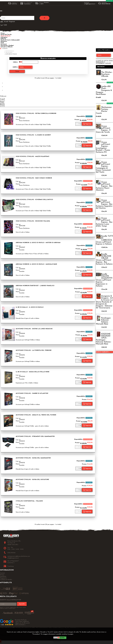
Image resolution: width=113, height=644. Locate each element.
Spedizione (3, 576)
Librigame (4, 37)
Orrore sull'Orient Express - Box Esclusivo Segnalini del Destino (104, 204)
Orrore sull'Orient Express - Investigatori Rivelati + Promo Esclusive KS (103, 147)
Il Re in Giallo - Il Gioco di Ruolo (30, 307)
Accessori (4, 44)
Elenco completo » (103, 352)
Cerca (15, 62)
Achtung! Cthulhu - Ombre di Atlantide (32, 393)
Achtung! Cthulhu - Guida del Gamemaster (33, 458)
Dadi (2, 43)
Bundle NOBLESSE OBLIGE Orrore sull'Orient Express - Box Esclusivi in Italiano (104, 259)
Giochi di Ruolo (6, 36)
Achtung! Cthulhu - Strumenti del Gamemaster (35, 436)
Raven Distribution (24, 121)
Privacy (78, 634)
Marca (15, 67)
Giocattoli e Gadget (7, 46)
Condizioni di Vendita (6, 580)
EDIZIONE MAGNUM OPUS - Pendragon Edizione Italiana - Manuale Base (104, 339)
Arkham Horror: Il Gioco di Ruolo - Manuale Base (36, 264)
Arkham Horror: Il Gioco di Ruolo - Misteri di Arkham (38, 243)
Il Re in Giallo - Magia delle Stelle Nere (33, 372)
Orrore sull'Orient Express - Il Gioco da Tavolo (103, 129)
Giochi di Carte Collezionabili (10, 40)
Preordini (101, 67)
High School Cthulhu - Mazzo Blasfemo (32, 156)
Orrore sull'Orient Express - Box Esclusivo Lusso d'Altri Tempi (104, 222)
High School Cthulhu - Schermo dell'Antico (34, 200)
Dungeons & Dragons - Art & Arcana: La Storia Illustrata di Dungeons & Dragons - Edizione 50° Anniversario (104, 302)
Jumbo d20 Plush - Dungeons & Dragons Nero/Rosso (104, 90)
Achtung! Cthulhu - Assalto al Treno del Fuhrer (36, 415)
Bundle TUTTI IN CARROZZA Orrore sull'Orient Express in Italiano (104, 240)
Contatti (3, 573)
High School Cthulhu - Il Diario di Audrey (33, 135)
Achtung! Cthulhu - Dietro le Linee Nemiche (34, 329)
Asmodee (22, 250)
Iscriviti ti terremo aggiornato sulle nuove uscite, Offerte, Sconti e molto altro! (13, 608)
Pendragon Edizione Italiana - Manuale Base (103, 321)
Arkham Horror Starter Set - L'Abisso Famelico (35, 286)
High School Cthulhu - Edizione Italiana (33, 221)
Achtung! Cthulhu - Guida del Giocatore (32, 480)
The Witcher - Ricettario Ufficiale (107, 74)
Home (3, 33)
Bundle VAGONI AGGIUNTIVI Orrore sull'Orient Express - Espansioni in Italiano (104, 280)
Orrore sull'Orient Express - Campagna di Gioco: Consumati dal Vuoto (103, 167)
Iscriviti (22, 604)
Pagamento (3, 578)
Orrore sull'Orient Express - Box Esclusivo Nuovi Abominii (104, 186)
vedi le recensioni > (20, 625)
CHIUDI (57, 640)
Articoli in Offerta (6, 47)
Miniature (4, 41)
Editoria (3, 39)
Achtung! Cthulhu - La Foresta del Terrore (34, 350)
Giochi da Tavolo (6, 35)
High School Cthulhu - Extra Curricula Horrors (36, 113)
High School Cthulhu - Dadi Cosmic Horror (34, 178)
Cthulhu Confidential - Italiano (29, 501)
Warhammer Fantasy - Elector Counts (104, 110)
